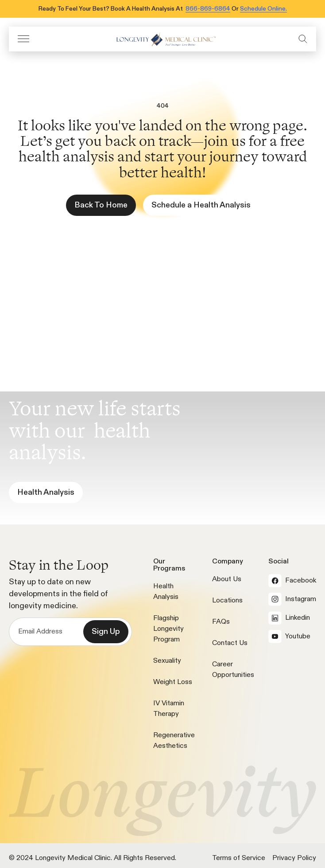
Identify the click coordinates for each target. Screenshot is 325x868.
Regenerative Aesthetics (174, 741)
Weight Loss (173, 682)
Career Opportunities (233, 670)
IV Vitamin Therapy (169, 709)
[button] (23, 39)
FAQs (221, 622)
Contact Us (230, 643)
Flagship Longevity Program (168, 629)
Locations (227, 601)
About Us (227, 579)
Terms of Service (239, 858)
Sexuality (167, 661)
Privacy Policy (294, 858)
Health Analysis (166, 592)
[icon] (164, 39)
